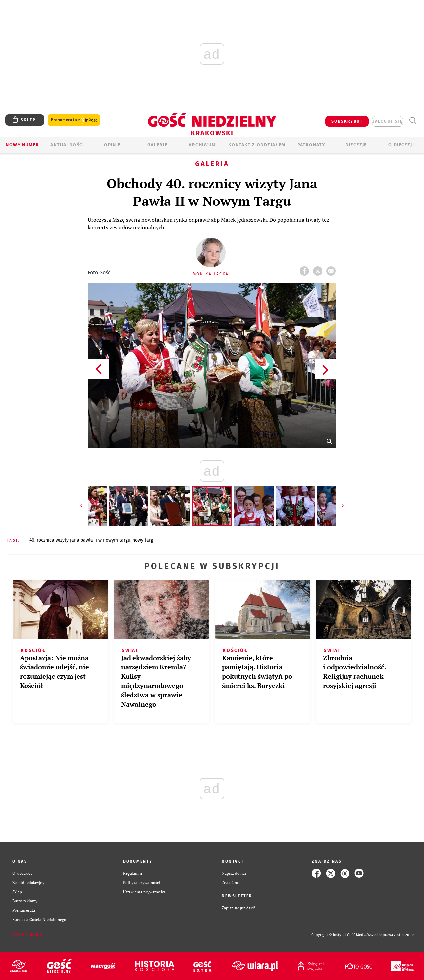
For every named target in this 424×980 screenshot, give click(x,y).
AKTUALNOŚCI (67, 145)
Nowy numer (22, 145)
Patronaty (311, 145)
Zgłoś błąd (27, 935)
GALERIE (158, 145)
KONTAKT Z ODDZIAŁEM (257, 145)
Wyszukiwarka (413, 120)
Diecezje (356, 145)
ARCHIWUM (202, 145)
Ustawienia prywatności (144, 892)
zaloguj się (388, 121)
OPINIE (112, 145)
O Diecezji (401, 145)
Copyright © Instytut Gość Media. (339, 935)
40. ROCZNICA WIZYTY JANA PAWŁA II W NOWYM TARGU (80, 540)
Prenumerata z (74, 120)
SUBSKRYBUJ (347, 121)
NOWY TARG (143, 540)
